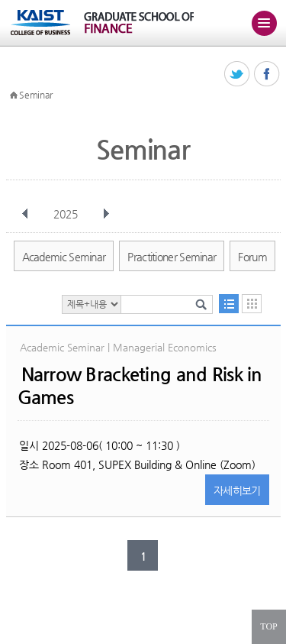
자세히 (237, 490)
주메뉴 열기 (264, 23)
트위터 (238, 74)
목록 (229, 304)
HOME (14, 95)
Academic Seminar (64, 257)
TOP (268, 626)
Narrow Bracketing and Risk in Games (140, 386)
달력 (252, 304)
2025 (67, 214)
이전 (25, 214)
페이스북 (267, 74)
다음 (106, 214)
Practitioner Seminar (172, 257)
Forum (252, 257)
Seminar (36, 95)
